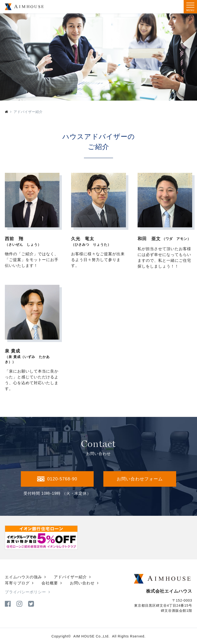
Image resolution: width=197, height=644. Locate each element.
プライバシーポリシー (25, 592)
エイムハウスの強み (23, 577)
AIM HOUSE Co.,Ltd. (91, 636)
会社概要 (50, 583)
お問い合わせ (82, 583)
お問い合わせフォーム (140, 479)
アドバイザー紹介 (70, 577)
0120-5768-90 (57, 479)
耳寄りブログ (17, 583)
